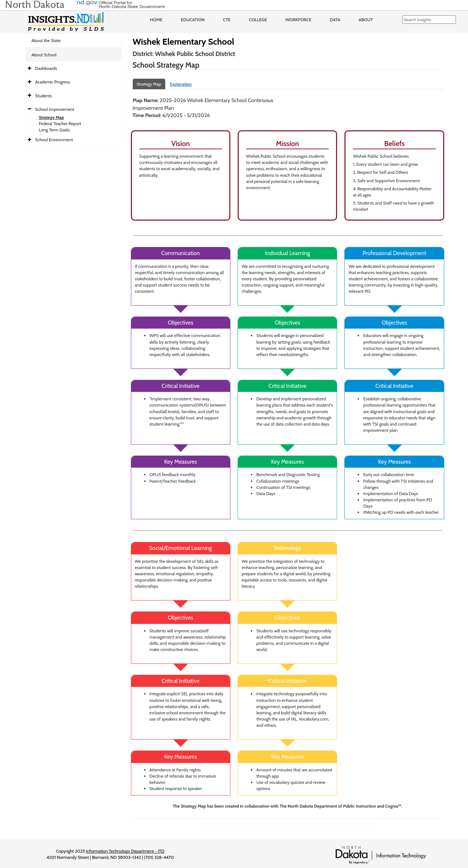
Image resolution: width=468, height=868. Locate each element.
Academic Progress (52, 82)
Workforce (298, 20)
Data (335, 20)
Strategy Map (51, 117)
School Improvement (55, 109)
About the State (46, 40)
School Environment (54, 140)
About (366, 20)
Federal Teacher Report (60, 124)
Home (156, 20)
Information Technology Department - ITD (125, 851)
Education (193, 20)
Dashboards (46, 68)
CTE (227, 20)
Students (44, 96)
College (258, 20)
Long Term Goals (54, 130)
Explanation (181, 84)
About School (44, 55)
